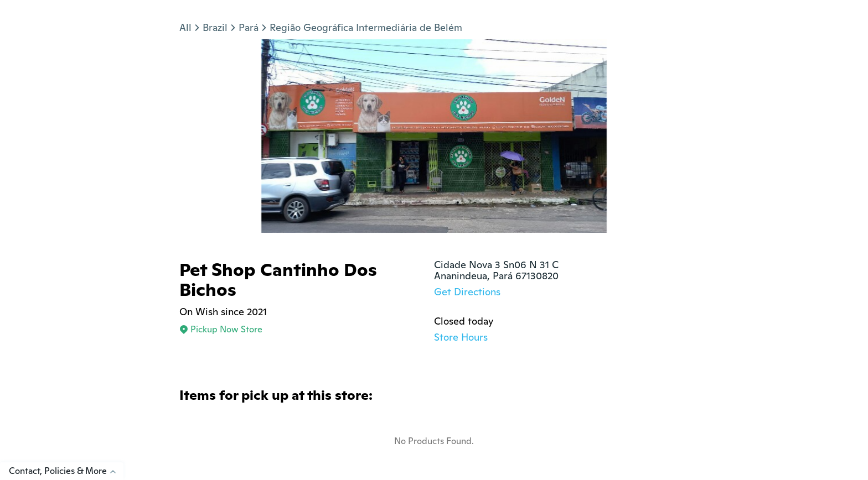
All (185, 27)
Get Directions (467, 292)
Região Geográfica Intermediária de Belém (366, 27)
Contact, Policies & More (66, 471)
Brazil (215, 27)
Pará (249, 27)
